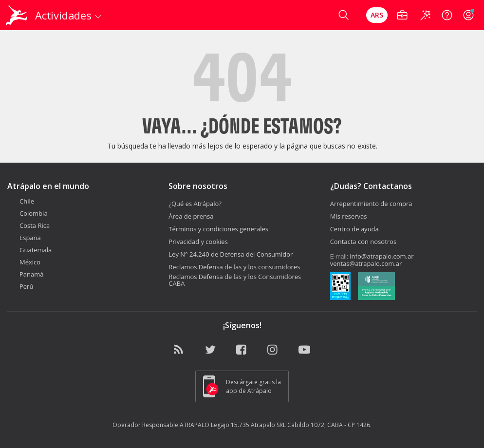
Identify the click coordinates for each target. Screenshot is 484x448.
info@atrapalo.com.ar (382, 256)
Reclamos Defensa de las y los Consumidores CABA (235, 280)
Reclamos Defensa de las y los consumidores (234, 267)
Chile (21, 201)
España (24, 238)
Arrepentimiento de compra (371, 204)
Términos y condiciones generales (218, 229)
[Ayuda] (447, 15)
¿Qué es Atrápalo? (195, 204)
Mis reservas (349, 216)
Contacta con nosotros (363, 242)
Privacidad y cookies (198, 242)
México (24, 262)
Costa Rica (28, 225)
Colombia (28, 213)
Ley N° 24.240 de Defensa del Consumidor (231, 254)
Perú (20, 286)
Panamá (26, 274)
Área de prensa (191, 216)
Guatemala (29, 250)
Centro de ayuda (354, 229)
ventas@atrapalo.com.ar (366, 263)
